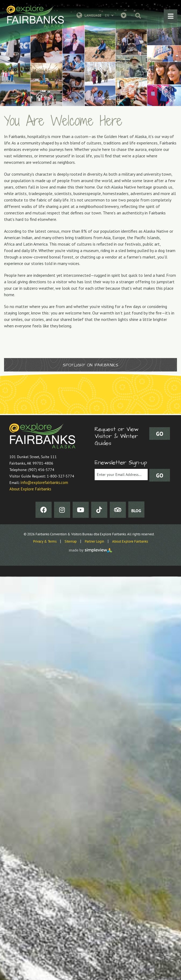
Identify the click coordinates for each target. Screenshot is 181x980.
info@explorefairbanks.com (44, 482)
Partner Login (94, 541)
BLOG (136, 511)
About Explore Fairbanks (30, 489)
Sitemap (71, 541)
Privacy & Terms (45, 541)
